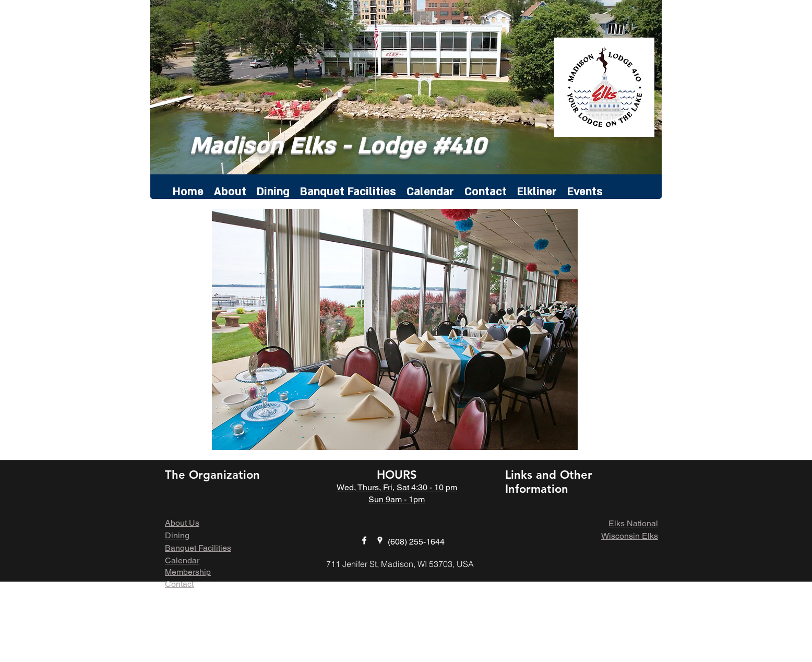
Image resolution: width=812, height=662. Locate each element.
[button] (395, 329)
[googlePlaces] (380, 540)
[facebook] (364, 540)
